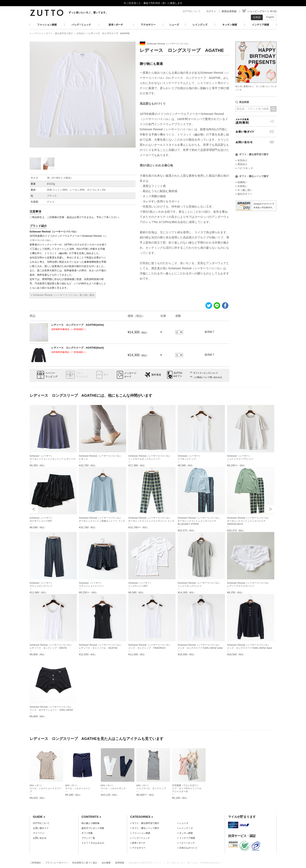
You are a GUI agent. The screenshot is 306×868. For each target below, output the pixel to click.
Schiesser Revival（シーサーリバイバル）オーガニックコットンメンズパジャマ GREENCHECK (248, 521)
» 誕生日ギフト (244, 194)
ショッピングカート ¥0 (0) (262, 11)
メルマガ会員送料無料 (256, 121)
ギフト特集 (87, 833)
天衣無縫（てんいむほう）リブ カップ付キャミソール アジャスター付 (188, 788)
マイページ (39, 833)
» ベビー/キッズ (244, 168)
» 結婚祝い (241, 182)
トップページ (36, 33)
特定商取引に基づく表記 (85, 863)
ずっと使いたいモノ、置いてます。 (88, 13)
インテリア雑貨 (261, 25)
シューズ (174, 25)
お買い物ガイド (256, 132)
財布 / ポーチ (116, 25)
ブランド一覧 (88, 838)
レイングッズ (200, 25)
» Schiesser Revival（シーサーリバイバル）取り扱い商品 (63, 295)
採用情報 (120, 863)
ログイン (211, 11)
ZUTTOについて (192, 11)
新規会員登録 (229, 11)
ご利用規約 (35, 863)
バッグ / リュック (81, 25)
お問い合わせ (256, 142)
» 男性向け (241, 164)
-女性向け (81, 33)
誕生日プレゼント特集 (93, 828)
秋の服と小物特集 (91, 823)
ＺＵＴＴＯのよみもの (93, 843)
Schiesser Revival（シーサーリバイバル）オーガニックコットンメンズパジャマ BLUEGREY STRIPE (199, 521)
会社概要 (106, 863)
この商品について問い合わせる (208, 377)
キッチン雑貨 (230, 25)
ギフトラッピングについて (206, 373)
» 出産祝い (241, 186)
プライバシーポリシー (57, 863)
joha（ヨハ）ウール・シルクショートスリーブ (45, 788)
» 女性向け (241, 160)
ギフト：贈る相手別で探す (59, 33)
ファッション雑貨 (47, 25)
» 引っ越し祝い (244, 190)
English (270, 17)
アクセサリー (148, 25)
